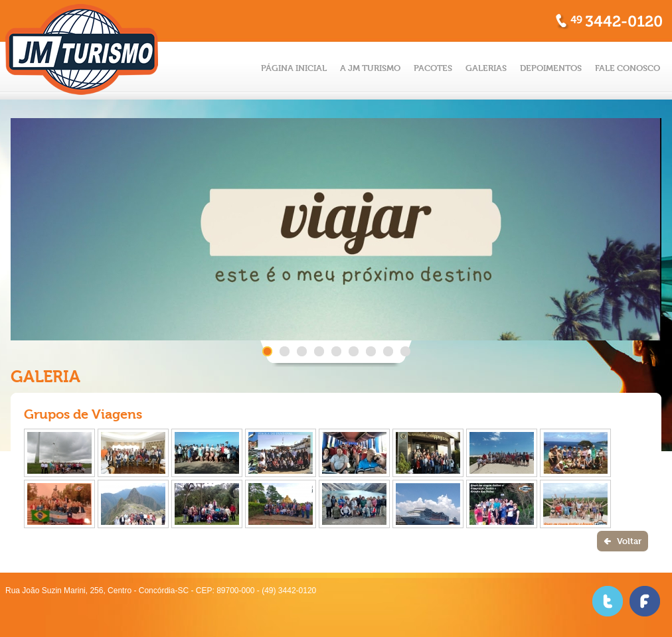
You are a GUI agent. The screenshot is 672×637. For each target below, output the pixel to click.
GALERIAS (486, 68)
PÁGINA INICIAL (294, 68)
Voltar (629, 541)
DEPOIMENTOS (551, 68)
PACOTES (433, 68)
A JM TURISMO (370, 68)
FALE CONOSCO (628, 68)
